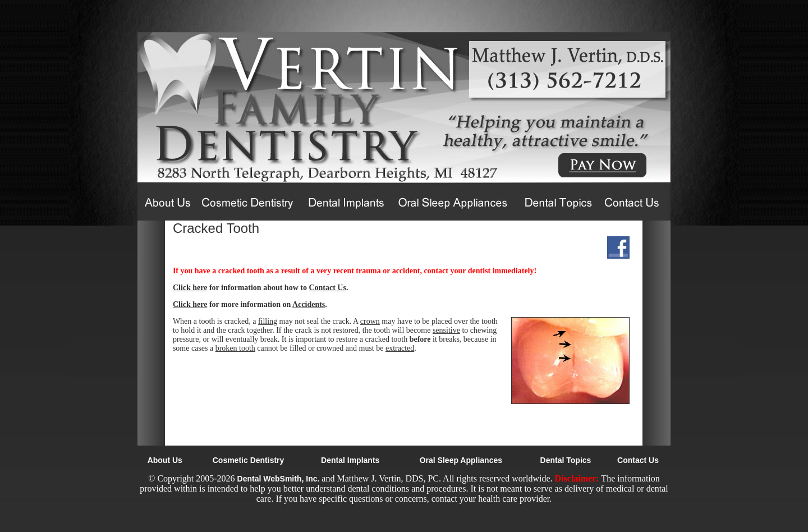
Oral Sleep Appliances (461, 460)
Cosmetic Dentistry (249, 460)
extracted (400, 348)
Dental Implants (350, 460)
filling (268, 321)
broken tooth (235, 348)
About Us (165, 460)
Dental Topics (566, 460)
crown (370, 321)
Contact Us (327, 288)
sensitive (446, 330)
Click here (190, 288)
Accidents (309, 304)
